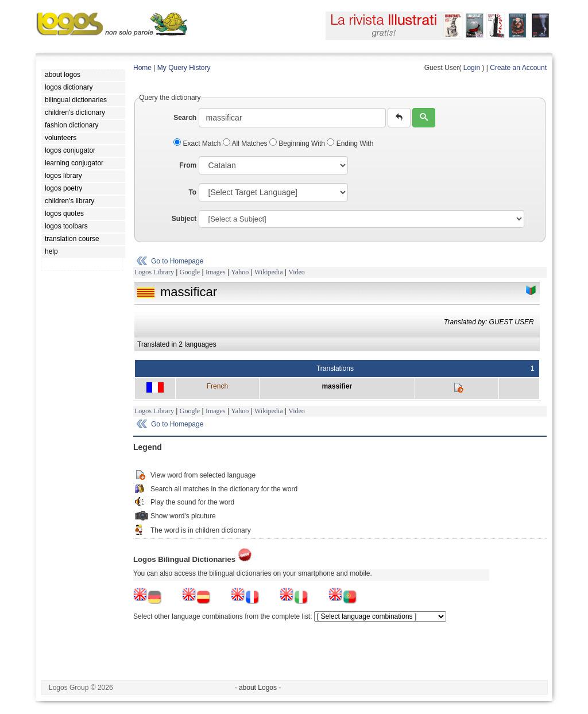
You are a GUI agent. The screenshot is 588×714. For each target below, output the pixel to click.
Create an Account (518, 68)
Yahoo (240, 272)
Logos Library (154, 272)
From (188, 165)
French (217, 386)
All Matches (246, 143)
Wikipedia (269, 272)
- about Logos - (258, 688)
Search (185, 118)
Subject (184, 219)
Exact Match (198, 143)
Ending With (350, 143)
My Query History (184, 68)
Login (472, 68)
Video (297, 272)
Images (216, 272)
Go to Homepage (177, 261)
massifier (337, 386)
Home (142, 68)
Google (190, 272)
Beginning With (298, 143)
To (192, 192)
